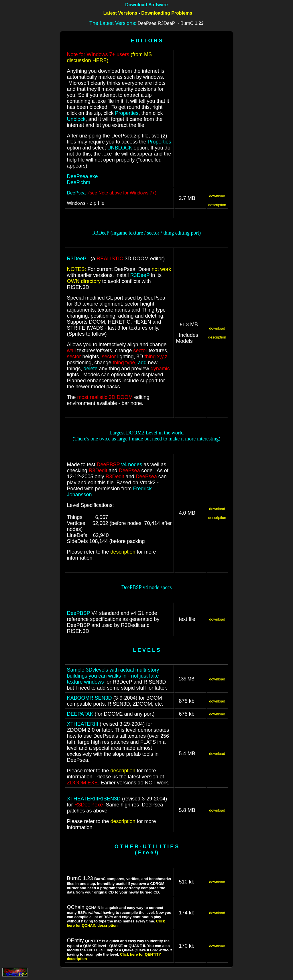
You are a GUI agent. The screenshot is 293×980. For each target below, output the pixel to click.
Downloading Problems (167, 13)
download (217, 196)
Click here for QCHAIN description (116, 923)
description (217, 205)
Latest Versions (120, 13)
